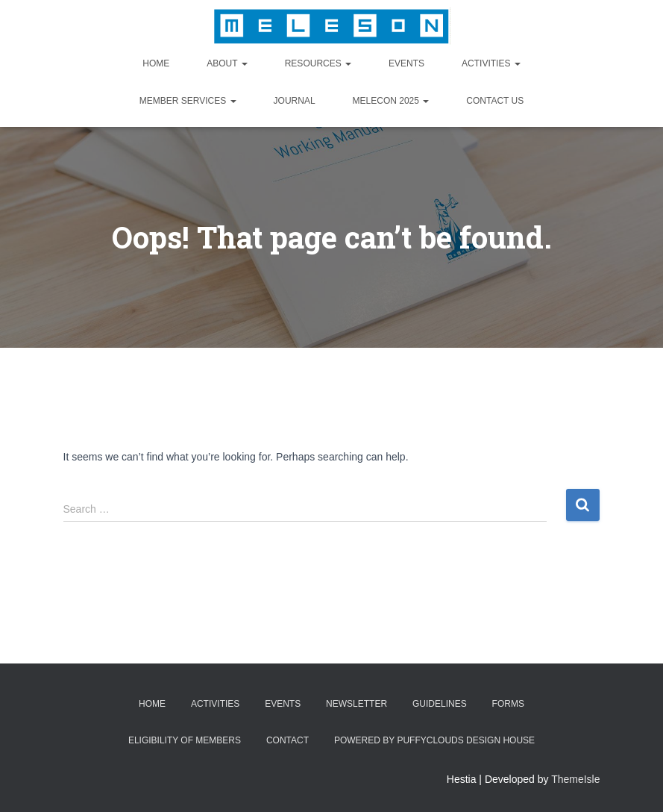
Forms (508, 704)
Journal (295, 101)
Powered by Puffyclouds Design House (434, 740)
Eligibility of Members (185, 740)
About (227, 63)
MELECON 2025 (391, 101)
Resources (318, 63)
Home (156, 63)
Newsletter (356, 704)
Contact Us (495, 101)
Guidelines (440, 704)
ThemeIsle (575, 779)
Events (406, 63)
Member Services (188, 101)
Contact (287, 740)
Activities (491, 63)
